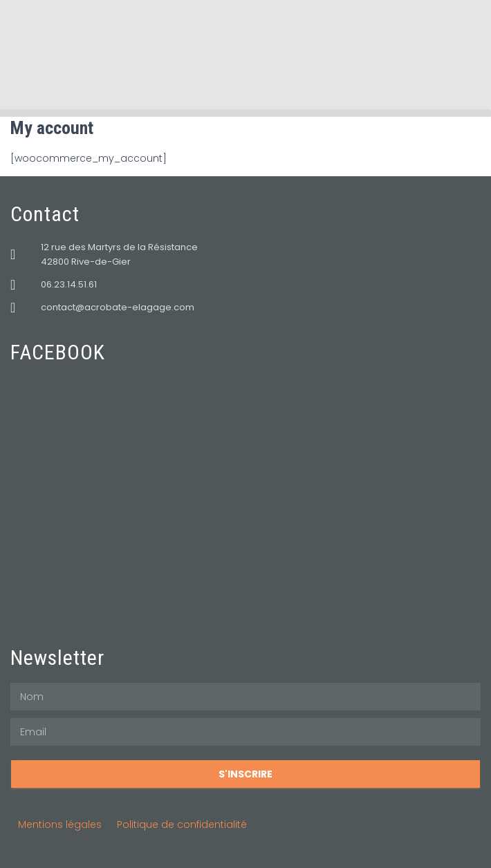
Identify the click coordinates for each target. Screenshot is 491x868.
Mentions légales (60, 824)
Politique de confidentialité (182, 824)
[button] (245, 113)
